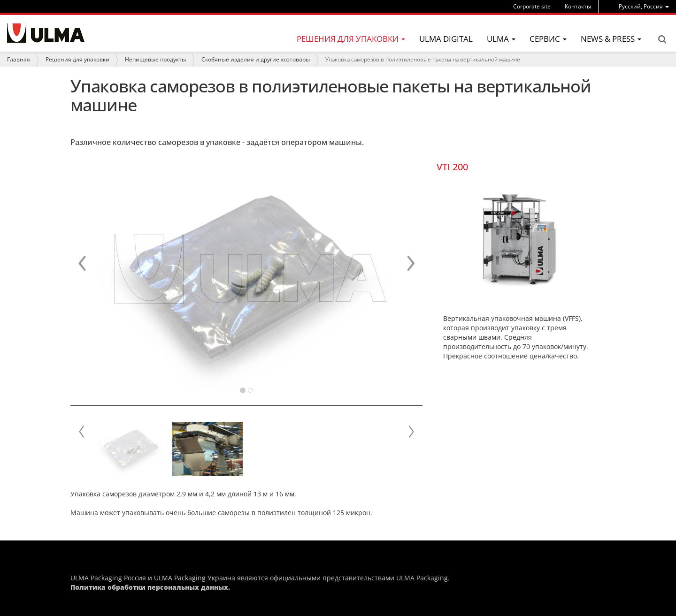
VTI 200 (452, 167)
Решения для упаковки (77, 59)
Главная (19, 59)
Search (662, 39)
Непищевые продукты (155, 59)
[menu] (644, 6)
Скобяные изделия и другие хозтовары (256, 59)
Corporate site (532, 6)
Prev (82, 432)
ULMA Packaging (422, 578)
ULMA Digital (446, 39)
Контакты (578, 6)
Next (411, 432)
